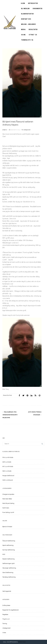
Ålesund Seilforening (9, 541)
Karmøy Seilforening (9, 550)
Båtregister (33, 3)
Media (23, 29)
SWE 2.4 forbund (8, 480)
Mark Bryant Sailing (8, 503)
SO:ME (23, 35)
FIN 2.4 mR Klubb (8, 457)
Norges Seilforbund (8, 476)
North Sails (6, 508)
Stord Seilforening (8, 572)
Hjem (23, 3)
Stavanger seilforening (9, 568)
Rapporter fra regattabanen (11, 610)
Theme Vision (22, 642)
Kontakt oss (26, 19)
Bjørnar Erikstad (7, 527)
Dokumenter (38, 9)
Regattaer (5, 614)
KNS (4, 554)
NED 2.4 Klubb (7, 471)
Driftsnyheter (6, 605)
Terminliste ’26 (27, 40)
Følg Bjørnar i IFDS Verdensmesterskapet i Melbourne (10, 415)
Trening (5, 624)
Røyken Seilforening (8, 559)
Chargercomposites (8, 494)
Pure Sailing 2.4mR (8, 512)
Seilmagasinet (7, 591)
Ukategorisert (27, 130)
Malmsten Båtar (7, 499)
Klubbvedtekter (27, 14)
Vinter (4, 633)
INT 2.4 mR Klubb (8, 466)
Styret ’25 (33, 35)
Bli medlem (25, 9)
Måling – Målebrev (28, 24)
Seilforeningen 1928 (8, 563)
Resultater (33, 29)
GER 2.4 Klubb (7, 462)
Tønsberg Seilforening (9, 577)
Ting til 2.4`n (6, 619)
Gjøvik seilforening (8, 545)
